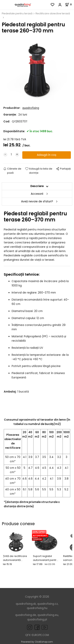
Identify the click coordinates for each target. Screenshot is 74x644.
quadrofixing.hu (37, 608)
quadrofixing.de (26, 615)
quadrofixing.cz (48, 604)
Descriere (37, 186)
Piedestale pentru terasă (17, 13)
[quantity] (11, 155)
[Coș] (70, 4)
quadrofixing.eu (48, 615)
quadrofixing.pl (37, 620)
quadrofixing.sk (26, 604)
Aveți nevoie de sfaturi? (37, 201)
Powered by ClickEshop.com (37, 642)
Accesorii (37, 194)
